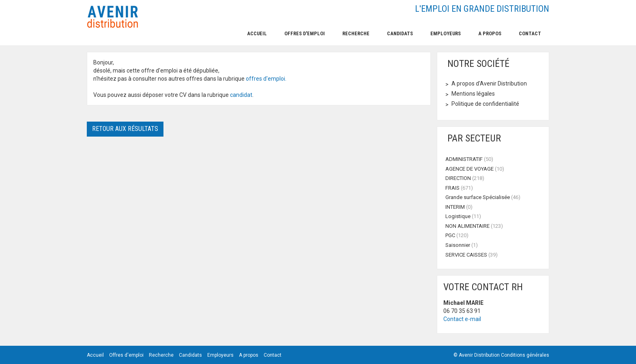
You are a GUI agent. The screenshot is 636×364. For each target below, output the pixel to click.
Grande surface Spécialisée (483, 197)
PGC (457, 235)
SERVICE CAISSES (472, 255)
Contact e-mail (462, 319)
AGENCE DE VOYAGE (475, 169)
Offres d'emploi (305, 33)
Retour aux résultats (125, 129)
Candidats (400, 33)
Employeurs (446, 33)
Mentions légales (473, 94)
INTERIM (459, 207)
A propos (490, 33)
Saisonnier (462, 245)
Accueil (257, 33)
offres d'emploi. (266, 79)
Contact (530, 33)
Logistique (463, 216)
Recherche (356, 33)
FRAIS (459, 188)
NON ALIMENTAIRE (474, 226)
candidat (241, 95)
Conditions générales (525, 355)
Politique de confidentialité (485, 104)
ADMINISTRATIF (469, 159)
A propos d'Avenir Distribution (489, 84)
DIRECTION (465, 178)
